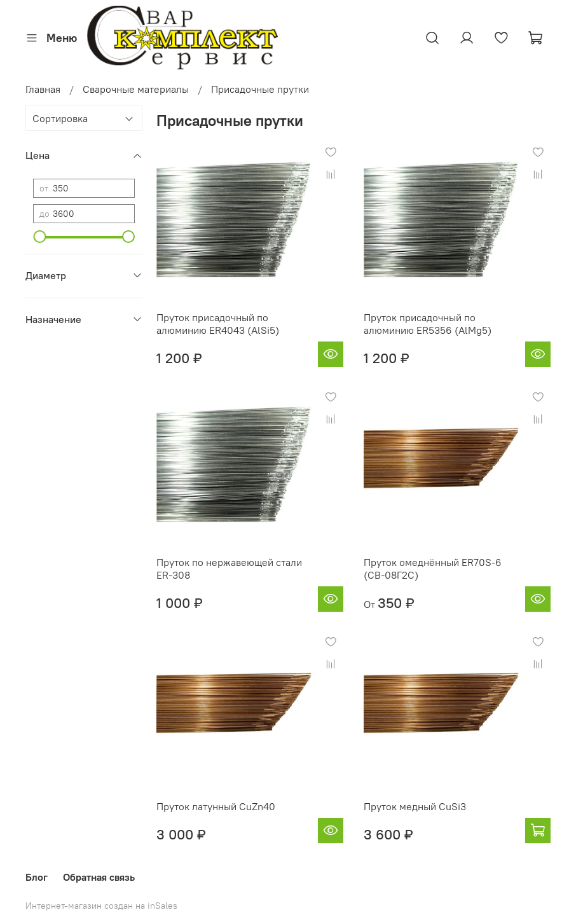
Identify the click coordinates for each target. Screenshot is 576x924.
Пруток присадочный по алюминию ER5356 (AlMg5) (428, 324)
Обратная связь (99, 877)
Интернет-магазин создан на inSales (101, 906)
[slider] (39, 237)
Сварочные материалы (136, 89)
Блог (37, 877)
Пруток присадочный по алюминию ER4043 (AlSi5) (218, 324)
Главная (43, 89)
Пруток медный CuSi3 (415, 806)
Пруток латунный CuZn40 (216, 806)
